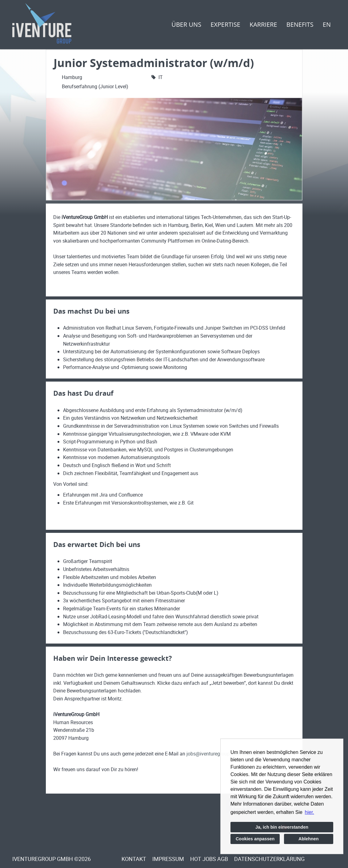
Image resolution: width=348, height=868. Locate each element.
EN (327, 24)
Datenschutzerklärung (269, 859)
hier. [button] (310, 812)
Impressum (168, 859)
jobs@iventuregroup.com (214, 754)
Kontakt (134, 859)
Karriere (263, 24)
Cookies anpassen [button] (255, 839)
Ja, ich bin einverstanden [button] (282, 827)
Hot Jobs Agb (209, 859)
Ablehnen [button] (309, 839)
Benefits (300, 24)
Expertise (225, 24)
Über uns (186, 24)
